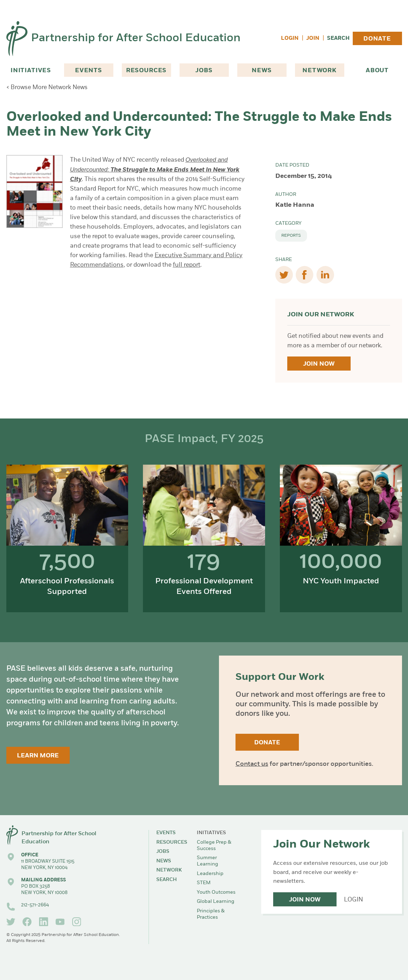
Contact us (252, 764)
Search (338, 39)
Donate (377, 39)
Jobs (204, 71)
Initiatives (31, 71)
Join (313, 39)
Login (290, 39)
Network (319, 71)
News (262, 71)
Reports (291, 236)
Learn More (38, 756)
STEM (204, 883)
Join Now (319, 364)
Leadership (210, 874)
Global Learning (216, 902)
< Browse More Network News (47, 88)
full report (187, 265)
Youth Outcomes (216, 892)
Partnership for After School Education (136, 38)
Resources (146, 71)
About (377, 71)
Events (89, 71)
